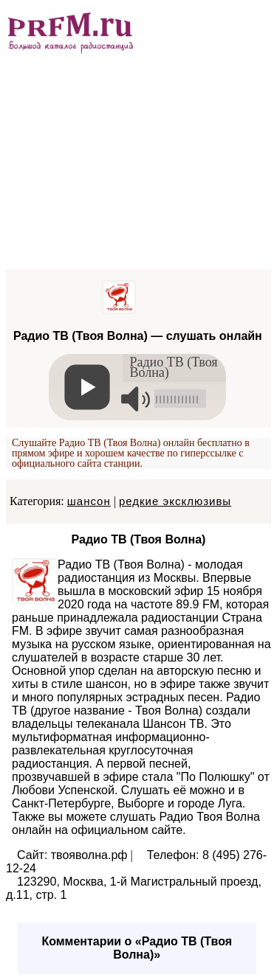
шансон (89, 501)
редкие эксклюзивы (175, 501)
